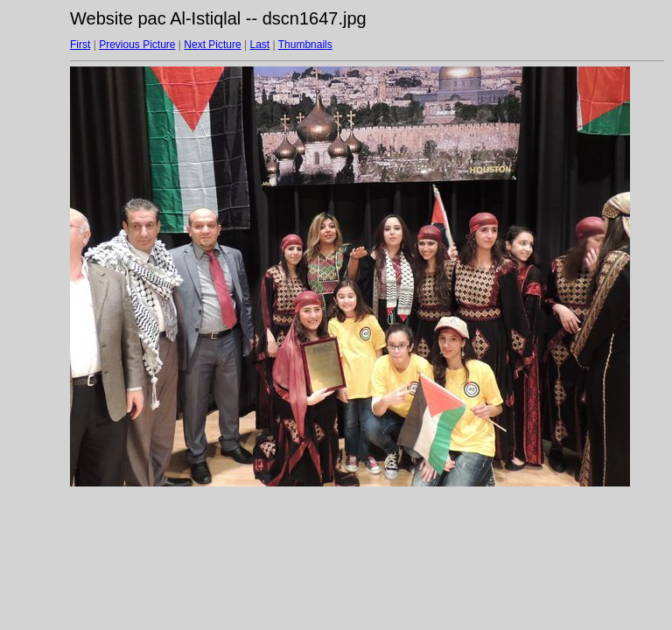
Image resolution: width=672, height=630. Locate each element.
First (80, 45)
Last (259, 45)
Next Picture (212, 45)
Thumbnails (305, 45)
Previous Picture (137, 45)
